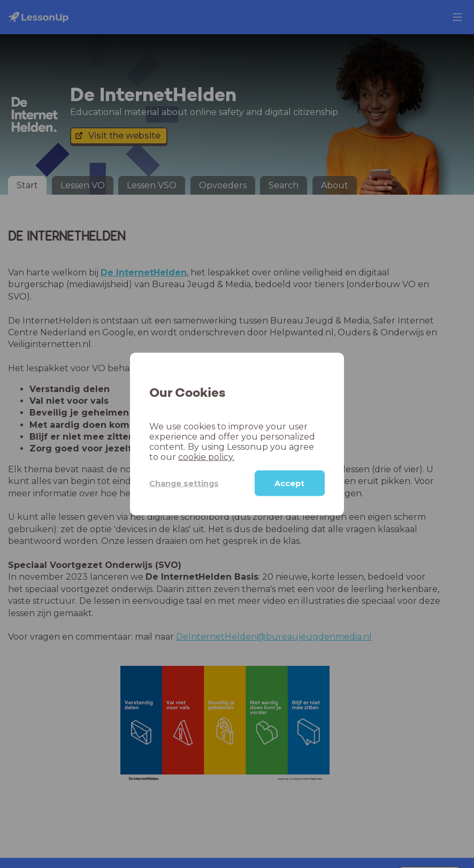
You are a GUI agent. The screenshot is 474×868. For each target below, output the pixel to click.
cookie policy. (206, 457)
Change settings (184, 483)
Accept (289, 483)
